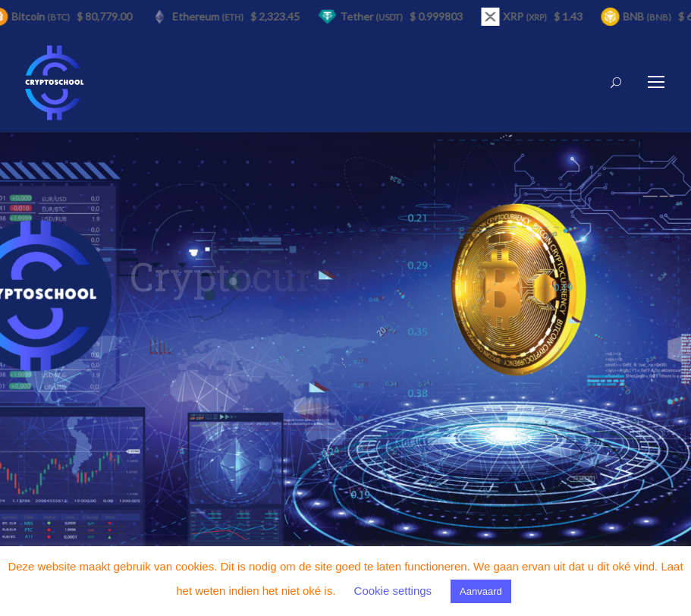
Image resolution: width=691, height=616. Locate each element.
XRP (527, 16)
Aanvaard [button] (481, 591)
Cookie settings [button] (393, 591)
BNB (649, 16)
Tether (374, 16)
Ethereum (210, 16)
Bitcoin (43, 16)
